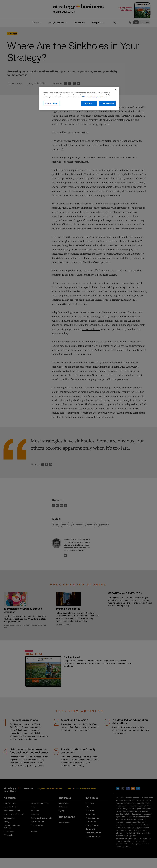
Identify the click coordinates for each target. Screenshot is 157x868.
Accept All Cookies (107, 104)
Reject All (89, 104)
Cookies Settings (51, 104)
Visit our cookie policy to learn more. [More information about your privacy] (95, 97)
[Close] (116, 90)
